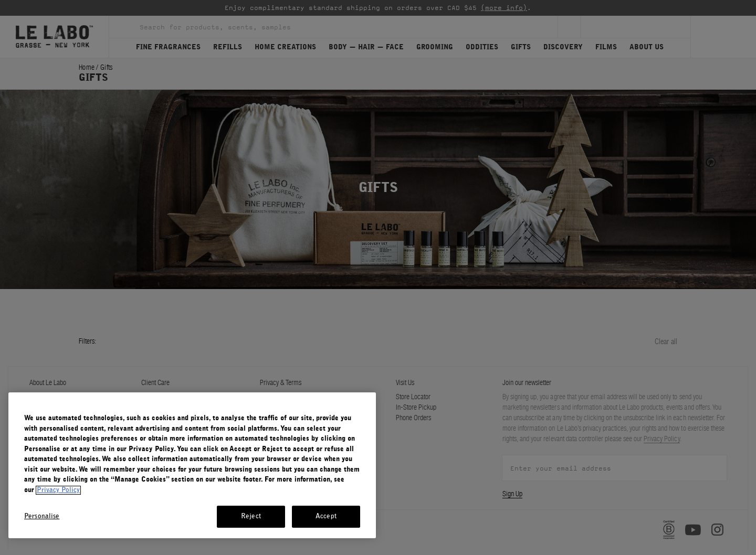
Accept (326, 516)
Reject (251, 516)
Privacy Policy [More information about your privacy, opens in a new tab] (58, 490)
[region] (192, 465)
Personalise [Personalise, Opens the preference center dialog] (42, 516)
